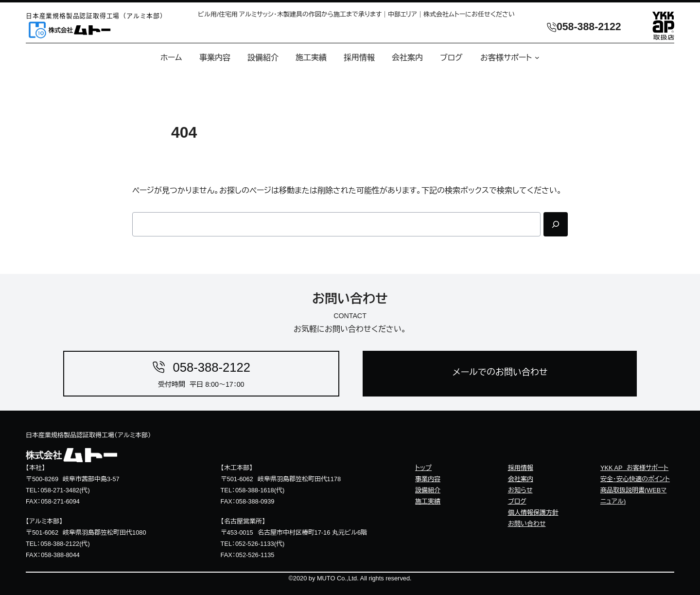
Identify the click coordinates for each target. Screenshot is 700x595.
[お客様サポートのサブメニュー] (536, 58)
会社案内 (521, 479)
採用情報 (521, 468)
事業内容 (428, 479)
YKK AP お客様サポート (634, 468)
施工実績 (428, 501)
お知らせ (520, 490)
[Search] (556, 224)
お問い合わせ (527, 524)
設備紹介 (428, 490)
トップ (423, 468)
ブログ (517, 501)
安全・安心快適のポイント (635, 479)
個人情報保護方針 (533, 513)
